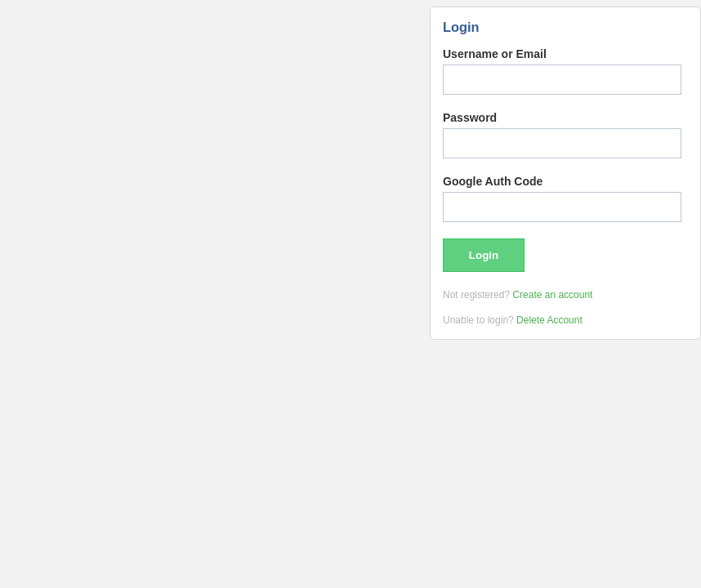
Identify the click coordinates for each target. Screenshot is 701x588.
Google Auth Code (493, 181)
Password (470, 118)
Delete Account (549, 320)
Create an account (552, 295)
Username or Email (495, 54)
